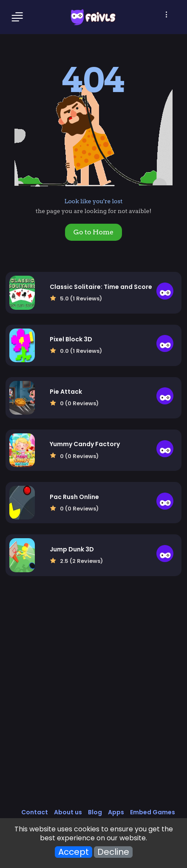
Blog (95, 812)
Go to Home (93, 232)
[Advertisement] (93, 701)
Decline (113, 852)
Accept (74, 852)
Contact (35, 812)
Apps (116, 812)
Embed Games (153, 812)
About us (68, 812)
